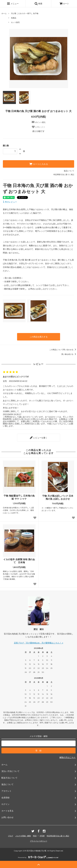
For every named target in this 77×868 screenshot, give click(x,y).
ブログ (10, 836)
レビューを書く (39, 438)
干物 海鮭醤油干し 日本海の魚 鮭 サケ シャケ (19, 497)
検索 (38, 4)
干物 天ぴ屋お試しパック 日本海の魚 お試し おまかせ (58, 497)
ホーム (4, 13)
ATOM (42, 836)
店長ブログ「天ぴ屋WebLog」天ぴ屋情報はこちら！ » (39, 643)
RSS (35, 836)
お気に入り (39, 127)
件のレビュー (10, 202)
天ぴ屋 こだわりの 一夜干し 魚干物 (25, 13)
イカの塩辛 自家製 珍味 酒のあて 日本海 (19, 561)
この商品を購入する (39, 337)
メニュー (13, 4)
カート (64, 4)
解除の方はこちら (68, 757)
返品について (69, 171)
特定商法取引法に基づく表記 (58, 836)
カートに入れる (39, 164)
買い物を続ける (69, 354)
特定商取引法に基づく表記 (64, 175)
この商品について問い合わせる (63, 350)
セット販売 (15, 22)
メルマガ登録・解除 (23, 836)
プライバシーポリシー (39, 841)
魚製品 (14, 18)
